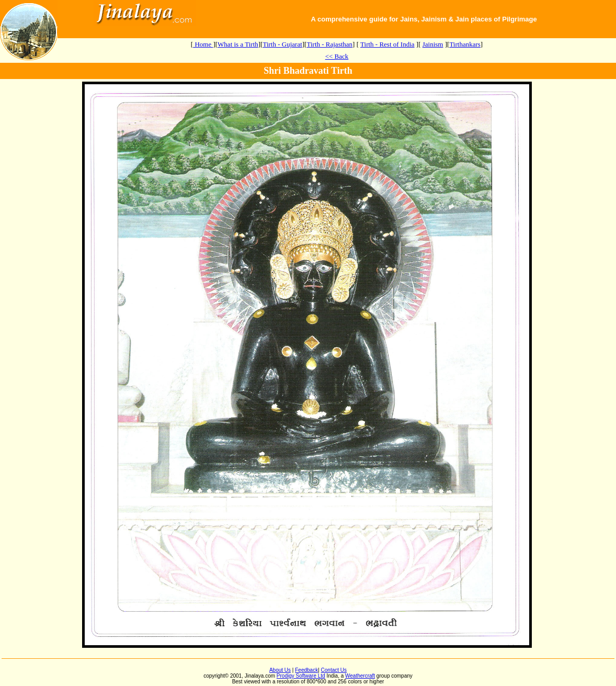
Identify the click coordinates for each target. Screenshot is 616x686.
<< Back (337, 56)
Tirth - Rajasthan (329, 44)
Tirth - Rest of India (387, 44)
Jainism (433, 44)
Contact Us (334, 670)
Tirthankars (465, 44)
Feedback (306, 670)
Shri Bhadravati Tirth (308, 71)
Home (203, 44)
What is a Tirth (238, 44)
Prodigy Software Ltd (301, 676)
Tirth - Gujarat (282, 44)
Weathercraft (360, 676)
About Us (280, 670)
